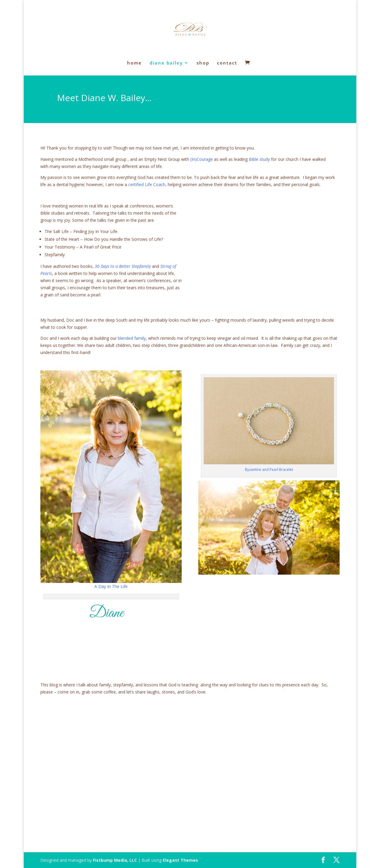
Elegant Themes (180, 860)
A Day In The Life (111, 586)
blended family (132, 338)
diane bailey (166, 63)
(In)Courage (202, 159)
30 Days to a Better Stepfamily (123, 266)
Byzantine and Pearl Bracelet (269, 470)
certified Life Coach (147, 184)
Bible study (259, 159)
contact (227, 63)
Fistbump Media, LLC (115, 860)
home (134, 63)
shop (203, 63)
